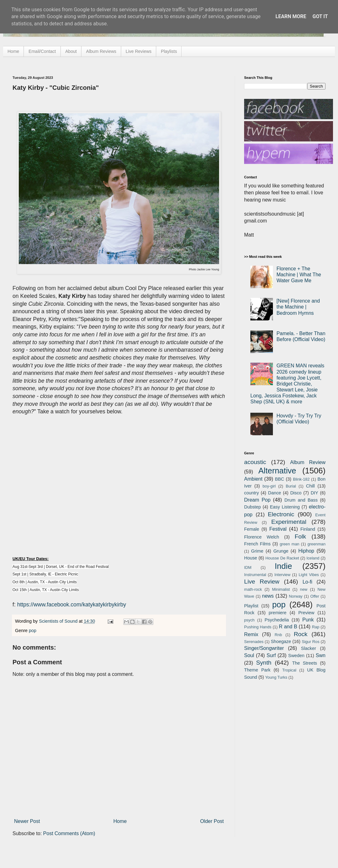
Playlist (251, 606)
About (71, 51)
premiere (278, 613)
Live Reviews (139, 51)
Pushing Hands (258, 627)
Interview (282, 575)
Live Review (262, 582)
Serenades (254, 642)
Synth (264, 663)
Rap (316, 627)
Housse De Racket (282, 558)
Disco (296, 493)
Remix (251, 634)
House (251, 558)
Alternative (277, 471)
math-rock (253, 589)
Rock (301, 634)
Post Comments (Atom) (69, 833)
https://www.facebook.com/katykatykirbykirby (72, 605)
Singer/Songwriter (264, 648)
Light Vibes (309, 575)
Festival (278, 529)
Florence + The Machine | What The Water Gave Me (299, 275)
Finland (308, 529)
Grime (257, 551)
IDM (248, 567)
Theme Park (257, 670)
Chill (310, 486)
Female (252, 529)
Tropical (289, 670)
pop (33, 631)
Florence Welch (262, 537)
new (304, 589)
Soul (249, 655)
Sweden (296, 656)
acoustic (255, 462)
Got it (320, 16)
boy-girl (269, 486)
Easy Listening (285, 507)
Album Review (308, 462)
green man (290, 544)
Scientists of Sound (59, 621)
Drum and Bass (301, 500)
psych (249, 620)
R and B (288, 627)
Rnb (278, 635)
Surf (271, 655)
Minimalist (281, 589)
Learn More (291, 16)
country (251, 493)
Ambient (253, 479)
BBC (279, 479)
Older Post (212, 821)
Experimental (289, 522)
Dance (274, 493)
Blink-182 (301, 479)
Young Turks (276, 677)
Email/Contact (42, 51)
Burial (291, 486)
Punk (308, 620)
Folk (300, 536)
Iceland (313, 558)
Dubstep (253, 507)
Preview (306, 613)
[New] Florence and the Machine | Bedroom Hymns (298, 307)
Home (13, 51)
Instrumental (255, 575)
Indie (284, 566)
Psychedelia (277, 620)
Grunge (281, 551)
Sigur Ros (310, 642)
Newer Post (27, 821)
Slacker (309, 648)
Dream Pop (257, 500)
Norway (296, 596)
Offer (315, 596)
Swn (321, 655)
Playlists (169, 51)
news (268, 596)
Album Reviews (101, 51)
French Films (257, 544)
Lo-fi (307, 582)
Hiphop (306, 551)
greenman (316, 544)
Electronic (281, 514)
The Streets (305, 663)
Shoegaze (281, 641)
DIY (315, 493)
